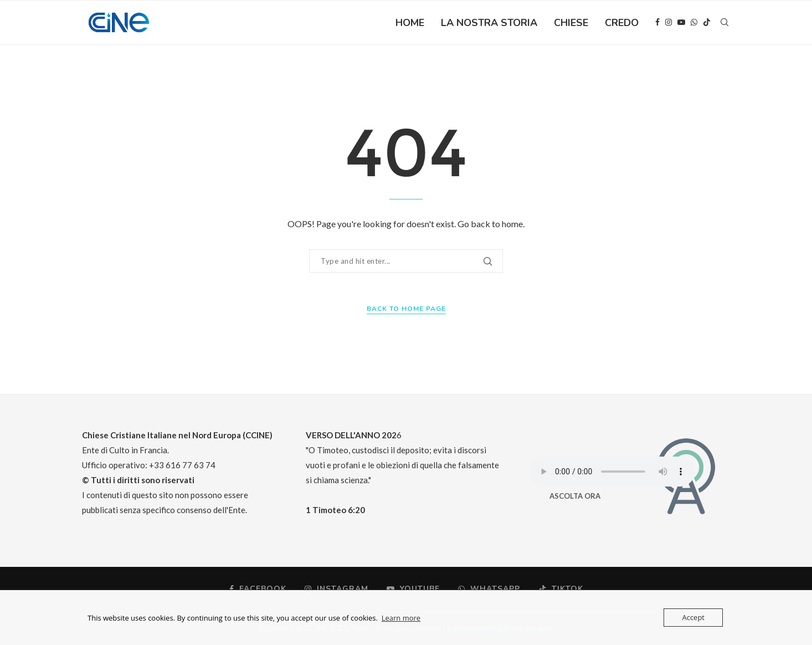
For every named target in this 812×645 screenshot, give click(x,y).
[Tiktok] (707, 23)
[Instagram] (669, 23)
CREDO (622, 23)
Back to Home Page (406, 309)
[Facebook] (657, 23)
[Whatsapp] (694, 23)
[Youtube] (681, 23)
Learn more (401, 618)
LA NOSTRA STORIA (489, 23)
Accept (693, 617)
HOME (410, 23)
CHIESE (571, 23)
